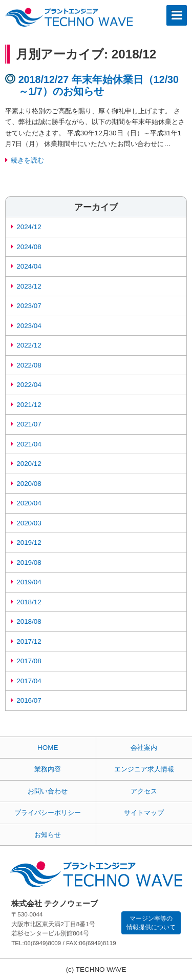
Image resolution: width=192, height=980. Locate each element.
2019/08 (29, 563)
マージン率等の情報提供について (151, 923)
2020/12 (29, 464)
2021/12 (29, 405)
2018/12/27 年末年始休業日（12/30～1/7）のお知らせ (99, 86)
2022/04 (29, 385)
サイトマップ (144, 813)
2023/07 (29, 306)
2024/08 (29, 247)
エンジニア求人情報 (144, 769)
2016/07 (29, 700)
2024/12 (29, 227)
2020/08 (29, 484)
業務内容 (48, 769)
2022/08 (29, 365)
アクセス (144, 791)
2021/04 (29, 444)
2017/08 (29, 661)
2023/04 (29, 326)
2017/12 (29, 641)
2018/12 (29, 602)
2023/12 (29, 286)
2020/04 (29, 503)
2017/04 (29, 681)
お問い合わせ (48, 791)
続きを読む (27, 160)
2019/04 (29, 582)
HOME (48, 748)
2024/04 (29, 266)
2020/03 (29, 523)
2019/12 (29, 543)
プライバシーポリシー (48, 813)
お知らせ (48, 835)
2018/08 (29, 621)
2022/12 (29, 345)
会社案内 (144, 748)
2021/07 (29, 424)
